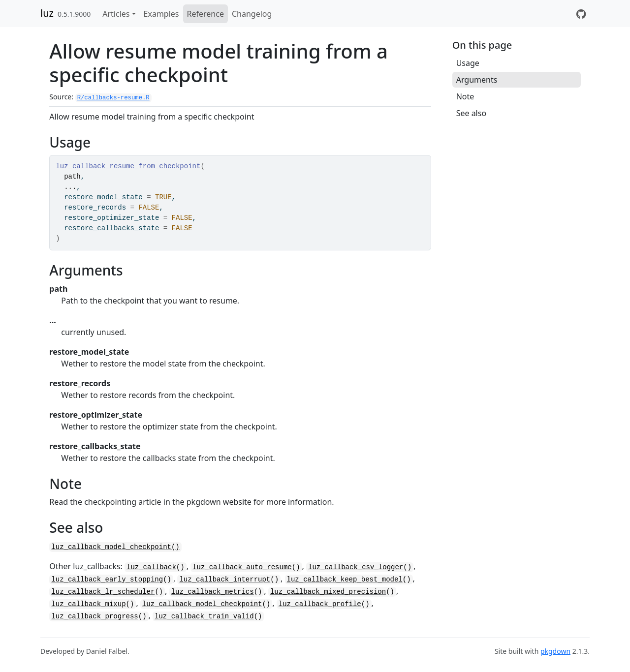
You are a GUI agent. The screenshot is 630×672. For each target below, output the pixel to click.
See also (471, 113)
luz (47, 13)
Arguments (477, 80)
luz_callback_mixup (88, 604)
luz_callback (151, 567)
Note (465, 96)
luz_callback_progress (94, 616)
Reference (205, 14)
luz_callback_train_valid (204, 616)
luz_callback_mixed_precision (328, 592)
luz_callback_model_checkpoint (202, 604)
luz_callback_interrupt (225, 580)
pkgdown (555, 651)
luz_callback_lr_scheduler (103, 592)
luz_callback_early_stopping (107, 580)
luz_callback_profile (320, 604)
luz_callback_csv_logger (356, 567)
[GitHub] (581, 14)
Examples (161, 14)
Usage (468, 63)
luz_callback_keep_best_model (345, 580)
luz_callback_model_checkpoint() (115, 547)
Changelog (252, 14)
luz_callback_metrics (213, 592)
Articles (116, 14)
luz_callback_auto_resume (242, 567)
